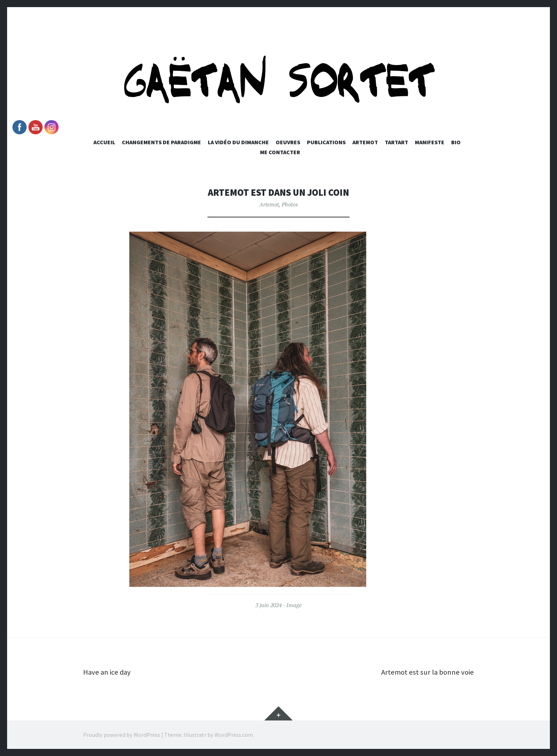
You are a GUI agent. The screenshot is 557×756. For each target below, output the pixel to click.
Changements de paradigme (161, 142)
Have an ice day (108, 672)
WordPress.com (234, 735)
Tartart (396, 142)
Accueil (104, 142)
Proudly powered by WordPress (122, 735)
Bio (456, 142)
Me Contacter (280, 152)
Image (294, 605)
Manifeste (430, 142)
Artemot (365, 142)
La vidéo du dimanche (238, 142)
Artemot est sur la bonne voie (426, 672)
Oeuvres (288, 142)
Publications (326, 142)
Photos (290, 204)
